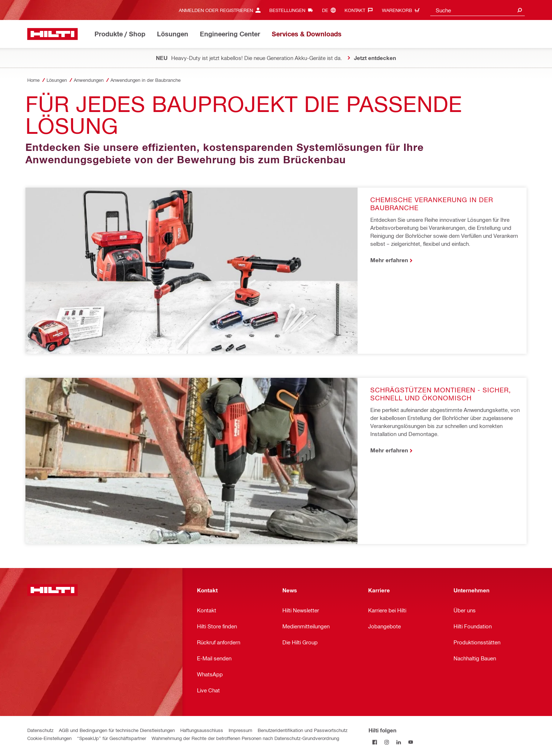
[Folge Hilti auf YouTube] (410, 742)
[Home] (53, 34)
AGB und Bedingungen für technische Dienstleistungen (117, 730)
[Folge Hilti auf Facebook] (374, 742)
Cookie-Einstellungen (49, 738)
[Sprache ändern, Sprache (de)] (331, 10)
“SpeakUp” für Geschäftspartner (112, 738)
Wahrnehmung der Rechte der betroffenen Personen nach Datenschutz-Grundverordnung (245, 738)
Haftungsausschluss (202, 730)
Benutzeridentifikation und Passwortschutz (303, 730)
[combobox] (478, 10)
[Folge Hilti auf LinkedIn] (398, 742)
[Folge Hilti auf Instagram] (386, 742)
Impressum (240, 730)
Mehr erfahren (389, 260)
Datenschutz (40, 730)
